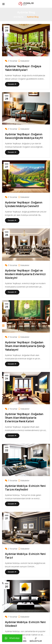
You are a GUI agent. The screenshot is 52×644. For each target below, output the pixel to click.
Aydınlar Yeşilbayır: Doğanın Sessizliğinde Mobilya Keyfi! (24, 136)
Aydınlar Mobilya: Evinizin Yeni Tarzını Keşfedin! (25, 488)
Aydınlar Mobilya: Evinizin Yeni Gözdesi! (25, 624)
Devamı (12, 84)
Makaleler (25, 61)
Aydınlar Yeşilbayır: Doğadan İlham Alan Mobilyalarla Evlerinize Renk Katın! (24, 418)
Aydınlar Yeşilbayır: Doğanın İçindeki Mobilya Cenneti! (24, 204)
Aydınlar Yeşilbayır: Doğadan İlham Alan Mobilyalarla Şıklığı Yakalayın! (25, 346)
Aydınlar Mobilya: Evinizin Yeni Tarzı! (25, 556)
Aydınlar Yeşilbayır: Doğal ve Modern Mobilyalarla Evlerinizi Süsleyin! (25, 274)
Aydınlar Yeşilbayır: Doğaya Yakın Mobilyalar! (23, 68)
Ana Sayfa (18, 17)
